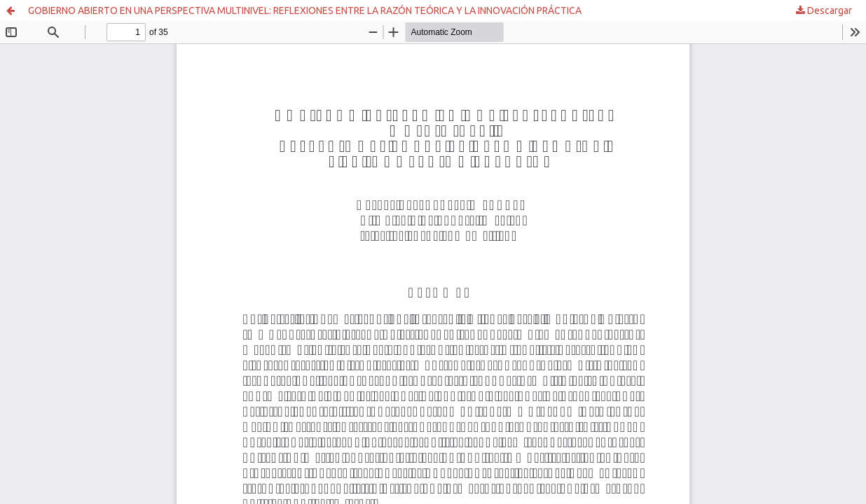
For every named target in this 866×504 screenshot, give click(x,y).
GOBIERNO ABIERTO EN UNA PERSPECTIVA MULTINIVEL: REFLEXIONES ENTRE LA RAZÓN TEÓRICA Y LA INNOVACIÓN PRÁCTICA (305, 10)
